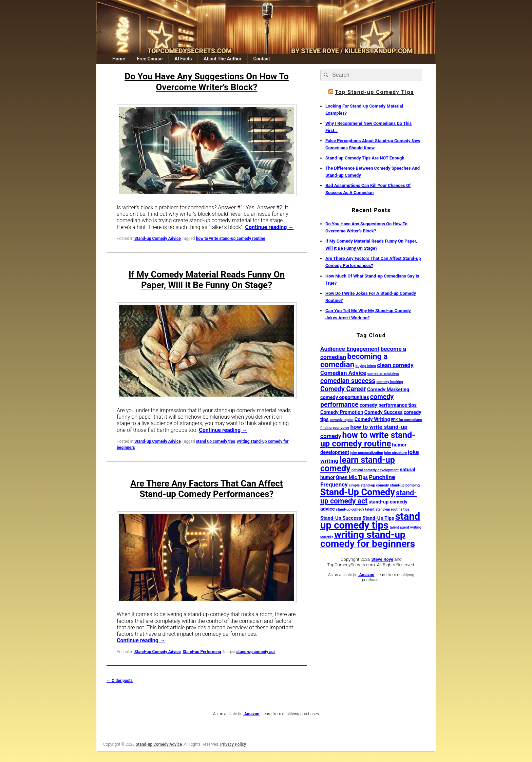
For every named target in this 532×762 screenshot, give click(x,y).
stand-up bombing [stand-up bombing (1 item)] (405, 485)
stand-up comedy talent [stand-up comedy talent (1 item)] (355, 509)
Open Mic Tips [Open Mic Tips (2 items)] (352, 477)
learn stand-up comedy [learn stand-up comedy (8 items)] (358, 464)
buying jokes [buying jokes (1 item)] (366, 366)
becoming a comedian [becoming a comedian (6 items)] (354, 360)
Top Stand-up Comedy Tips (374, 92)
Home (119, 59)
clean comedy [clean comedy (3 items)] (395, 365)
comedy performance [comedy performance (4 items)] (357, 401)
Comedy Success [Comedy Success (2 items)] (384, 412)
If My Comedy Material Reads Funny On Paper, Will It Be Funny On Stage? (207, 280)
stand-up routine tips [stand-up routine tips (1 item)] (393, 509)
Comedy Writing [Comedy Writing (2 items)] (372, 419)
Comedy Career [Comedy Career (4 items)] (343, 389)
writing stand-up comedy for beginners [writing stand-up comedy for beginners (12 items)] (368, 539)
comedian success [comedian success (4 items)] (348, 381)
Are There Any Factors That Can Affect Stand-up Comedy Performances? (206, 489)
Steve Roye (382, 559)
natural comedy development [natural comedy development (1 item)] (375, 470)
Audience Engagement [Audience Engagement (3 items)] (350, 349)
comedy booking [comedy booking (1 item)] (390, 382)
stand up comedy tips (215, 441)
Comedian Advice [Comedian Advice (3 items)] (343, 373)
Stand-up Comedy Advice (158, 239)
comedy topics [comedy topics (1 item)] (342, 420)
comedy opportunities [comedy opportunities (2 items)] (345, 397)
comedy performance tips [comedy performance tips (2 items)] (388, 405)
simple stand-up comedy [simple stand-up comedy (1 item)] (369, 485)
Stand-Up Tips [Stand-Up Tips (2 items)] (378, 518)
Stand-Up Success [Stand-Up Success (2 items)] (341, 518)
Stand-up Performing (202, 652)
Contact (261, 59)
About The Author (222, 59)
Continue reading (270, 227)
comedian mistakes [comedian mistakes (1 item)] (383, 374)
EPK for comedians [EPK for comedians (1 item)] (407, 420)
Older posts (120, 681)
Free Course (150, 59)
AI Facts (183, 59)
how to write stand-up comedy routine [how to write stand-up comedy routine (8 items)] (368, 439)
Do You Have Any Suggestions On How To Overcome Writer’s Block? (207, 82)
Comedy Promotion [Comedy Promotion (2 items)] (342, 412)
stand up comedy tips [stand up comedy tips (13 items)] (370, 521)
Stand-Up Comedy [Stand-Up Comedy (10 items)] (358, 492)
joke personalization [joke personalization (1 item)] (367, 453)
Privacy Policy (233, 744)
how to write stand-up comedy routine (230, 239)
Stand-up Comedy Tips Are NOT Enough (365, 158)
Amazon (366, 575)
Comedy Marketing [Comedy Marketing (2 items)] (388, 389)
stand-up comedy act (255, 652)
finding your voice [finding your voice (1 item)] (335, 428)
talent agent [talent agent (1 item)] (399, 527)
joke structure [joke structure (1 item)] (395, 453)
